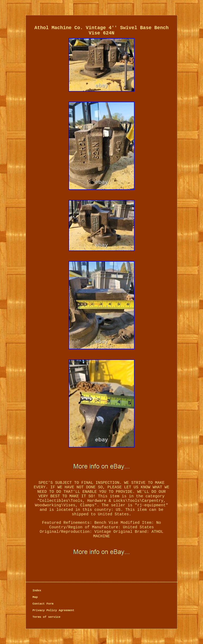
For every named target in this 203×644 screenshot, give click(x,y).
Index (37, 591)
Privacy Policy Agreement (53, 610)
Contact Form (43, 604)
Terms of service (47, 617)
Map (35, 597)
